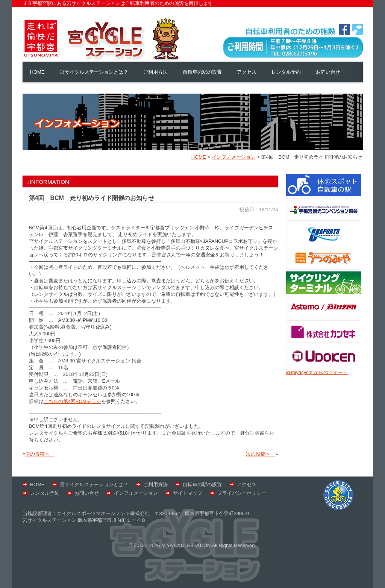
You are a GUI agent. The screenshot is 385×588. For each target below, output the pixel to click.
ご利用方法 (155, 72)
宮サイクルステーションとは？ (94, 72)
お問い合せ (328, 72)
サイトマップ (188, 493)
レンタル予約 (286, 72)
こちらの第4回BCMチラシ (72, 401)
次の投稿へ (261, 454)
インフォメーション (136, 493)
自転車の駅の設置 (202, 72)
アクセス (247, 72)
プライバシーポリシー (242, 493)
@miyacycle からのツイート (317, 372)
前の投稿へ (40, 454)
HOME (37, 72)
